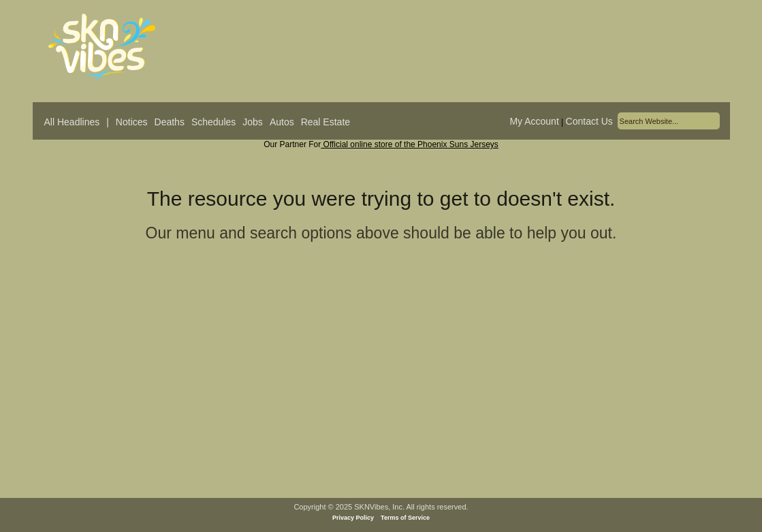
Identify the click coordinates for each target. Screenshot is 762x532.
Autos (282, 122)
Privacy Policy (353, 518)
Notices (132, 122)
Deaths (170, 122)
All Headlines (72, 122)
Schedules (213, 122)
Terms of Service (405, 518)
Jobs (253, 122)
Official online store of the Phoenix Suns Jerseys (410, 144)
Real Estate (326, 122)
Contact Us (589, 121)
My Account (534, 121)
